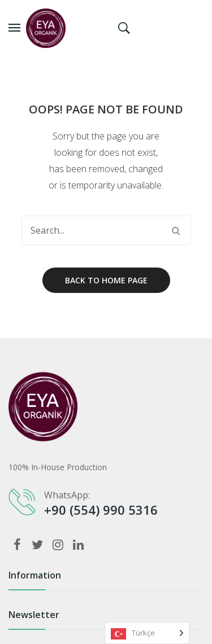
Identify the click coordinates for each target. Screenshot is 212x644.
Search (176, 230)
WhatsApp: (67, 495)
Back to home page (106, 280)
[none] (147, 633)
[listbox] (147, 633)
